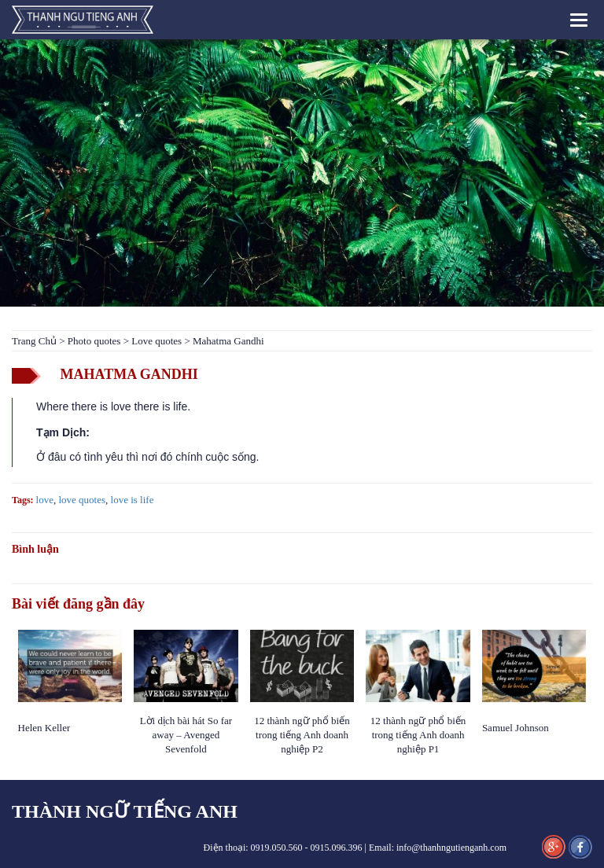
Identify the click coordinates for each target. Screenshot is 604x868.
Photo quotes (94, 341)
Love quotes (157, 341)
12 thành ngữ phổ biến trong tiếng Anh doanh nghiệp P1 (418, 735)
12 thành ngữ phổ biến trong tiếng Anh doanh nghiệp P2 (302, 735)
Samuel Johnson (517, 728)
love (45, 500)
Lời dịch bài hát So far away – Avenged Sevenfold (186, 735)
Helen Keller (44, 728)
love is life (133, 500)
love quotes (82, 500)
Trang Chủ (34, 341)
